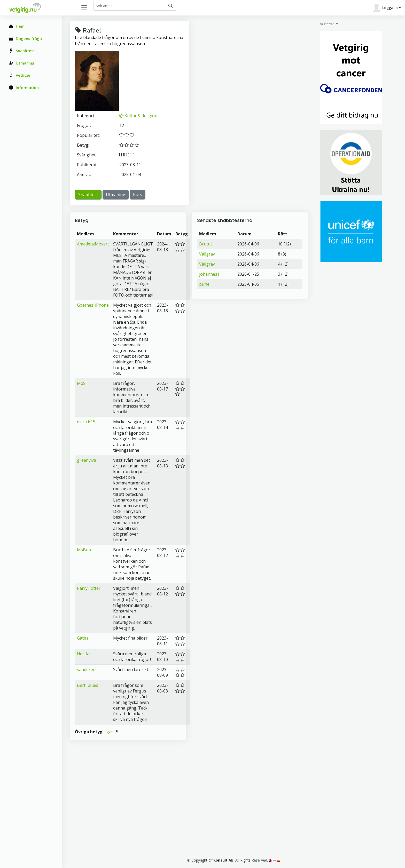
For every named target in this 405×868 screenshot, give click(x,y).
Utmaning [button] (116, 195)
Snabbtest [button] (88, 195)
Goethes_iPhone (93, 305)
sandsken (86, 670)
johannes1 (209, 274)
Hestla (83, 654)
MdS (81, 383)
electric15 (86, 422)
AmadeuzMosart (93, 244)
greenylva (87, 460)
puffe (204, 284)
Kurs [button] (138, 195)
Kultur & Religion (138, 116)
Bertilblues (88, 685)
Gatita (83, 638)
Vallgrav (207, 254)
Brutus (206, 244)
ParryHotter (89, 588)
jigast (110, 732)
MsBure (85, 550)
